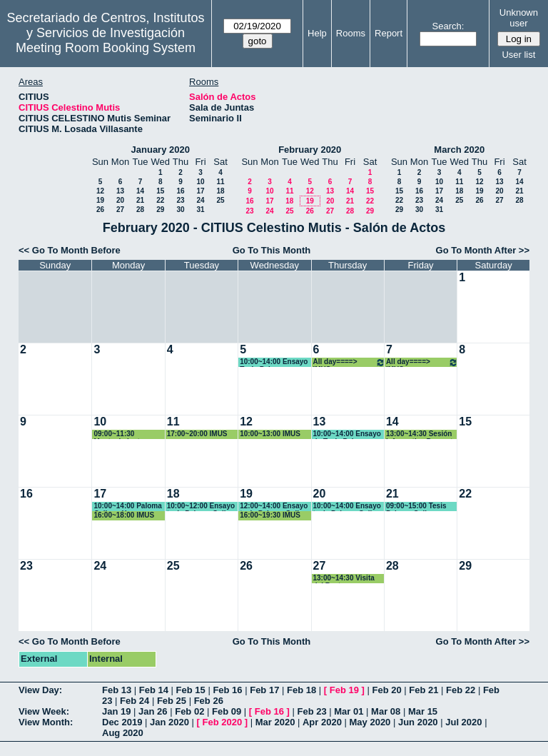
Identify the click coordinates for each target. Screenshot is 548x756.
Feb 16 (227, 690)
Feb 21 (423, 690)
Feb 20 (386, 690)
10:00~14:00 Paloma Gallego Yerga (127, 506)
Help (317, 33)
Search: (448, 26)
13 (120, 191)
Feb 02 (189, 711)
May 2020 (370, 722)
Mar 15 (423, 711)
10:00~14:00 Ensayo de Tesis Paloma (347, 434)
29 (160, 210)
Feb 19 (344, 690)
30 (180, 210)
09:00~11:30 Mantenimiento (119, 434)
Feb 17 (264, 690)
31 (200, 210)
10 (200, 182)
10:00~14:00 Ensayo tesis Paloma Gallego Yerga (349, 506)
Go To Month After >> (483, 250)
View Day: (40, 690)
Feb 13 (117, 690)
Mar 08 (386, 711)
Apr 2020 (322, 722)
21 (140, 200)
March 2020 (459, 150)
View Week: (44, 711)
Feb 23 (311, 711)
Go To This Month (272, 250)
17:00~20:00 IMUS (197, 434)
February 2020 (310, 150)
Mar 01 (349, 711)
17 (200, 191)
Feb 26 (209, 701)
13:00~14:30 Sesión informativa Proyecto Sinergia (421, 434)
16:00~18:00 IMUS (124, 515)
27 (120, 210)
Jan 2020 (169, 722)
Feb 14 (154, 690)
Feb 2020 (223, 722)
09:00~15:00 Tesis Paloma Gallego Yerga (416, 506)
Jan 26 (153, 711)
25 (220, 200)
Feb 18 (301, 690)
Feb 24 (135, 701)
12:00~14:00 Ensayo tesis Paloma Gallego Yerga (276, 506)
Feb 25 (172, 701)
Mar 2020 (275, 722)
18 (220, 191)
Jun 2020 (418, 722)
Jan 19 (116, 711)
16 (180, 191)
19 (100, 200)
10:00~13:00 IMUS (270, 434)
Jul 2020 (463, 722)
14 (140, 191)
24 (200, 200)
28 (140, 210)
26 (100, 210)
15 (160, 191)
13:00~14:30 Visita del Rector (344, 579)
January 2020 (161, 150)
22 (160, 200)
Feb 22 (461, 690)
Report (389, 33)
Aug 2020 (123, 733)
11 (220, 182)
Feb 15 (191, 690)
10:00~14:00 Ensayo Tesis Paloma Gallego (274, 362)
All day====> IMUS (349, 362)
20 (120, 200)
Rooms (351, 33)
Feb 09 (227, 711)
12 (100, 191)
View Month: (46, 722)
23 (180, 200)
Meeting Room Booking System (106, 48)
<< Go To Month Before (70, 250)
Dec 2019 (122, 722)
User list (518, 55)
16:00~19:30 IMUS (270, 515)
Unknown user (519, 18)
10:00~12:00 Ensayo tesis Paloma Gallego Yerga (203, 506)
